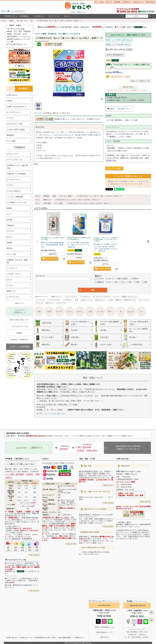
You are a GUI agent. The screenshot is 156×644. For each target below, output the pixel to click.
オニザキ (100, 311)
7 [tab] (94, 372)
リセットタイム (144, 300)
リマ (141, 311)
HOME (10, 101)
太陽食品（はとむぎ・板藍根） (17, 261)
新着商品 (24, 16)
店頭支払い (46, 515)
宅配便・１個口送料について (17, 459)
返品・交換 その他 (87, 459)
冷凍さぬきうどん (130, 300)
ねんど (10, 237)
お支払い (46, 459)
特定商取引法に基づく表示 (46, 638)
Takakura (10, 225)
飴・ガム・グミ (22, 21)
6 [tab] (93, 372)
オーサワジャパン (14, 112)
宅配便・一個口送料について (120, 109)
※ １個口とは (19, 66)
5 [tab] (91, 372)
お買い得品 (47, 203)
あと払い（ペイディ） (50, 512)
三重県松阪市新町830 (137, 606)
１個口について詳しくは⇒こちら (21, 464)
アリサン (10, 118)
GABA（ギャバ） (57, 297)
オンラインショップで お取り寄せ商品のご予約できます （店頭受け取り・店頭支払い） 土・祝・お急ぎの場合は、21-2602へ (137, 633)
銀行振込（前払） (45, 509)
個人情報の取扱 (65, 638)
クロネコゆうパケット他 (16, 560)
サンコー (116, 297)
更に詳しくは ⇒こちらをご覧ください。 (52, 413)
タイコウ (10, 231)
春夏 (54, 196)
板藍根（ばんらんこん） (130, 297)
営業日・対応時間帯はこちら (104, 627)
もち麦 (110, 300)
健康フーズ (11, 291)
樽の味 (10, 248)
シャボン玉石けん (14, 191)
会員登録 (117, 2)
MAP (136, 479)
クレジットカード (48, 495)
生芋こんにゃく (100, 300)
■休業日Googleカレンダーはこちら (19, 40)
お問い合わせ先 (122, 459)
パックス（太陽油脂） (15, 197)
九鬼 (90, 311)
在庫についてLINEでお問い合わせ (119, 40)
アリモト (10, 285)
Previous (37, 362)
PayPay (45, 498)
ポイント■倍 (58, 203)
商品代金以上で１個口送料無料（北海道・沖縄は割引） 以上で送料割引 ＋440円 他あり (93, 27)
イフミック (39, 303)
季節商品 (10, 135)
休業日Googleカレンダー (105, 632)
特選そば (118, 300)
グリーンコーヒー (71, 297)
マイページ (54, 16)
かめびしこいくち (87, 300)
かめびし (80, 311)
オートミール (40, 300)
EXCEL (142, 514)
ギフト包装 (11, 141)
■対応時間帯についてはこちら (19, 37)
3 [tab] (88, 372)
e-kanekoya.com (104, 605)
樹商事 (10, 243)
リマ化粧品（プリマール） (17, 202)
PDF (134, 514)
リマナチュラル (13, 297)
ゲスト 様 (5, 11)
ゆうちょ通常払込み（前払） (49, 505)
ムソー (10, 214)
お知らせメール (139, 2)
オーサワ (59, 311)
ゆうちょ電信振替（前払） (48, 501)
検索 (150, 16)
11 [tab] (101, 372)
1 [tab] (84, 372)
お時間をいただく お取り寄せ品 (17, 167)
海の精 (10, 220)
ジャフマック (12, 268)
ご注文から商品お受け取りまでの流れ (93, 547)
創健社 (10, 208)
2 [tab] (86, 372)
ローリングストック (15, 160)
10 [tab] (100, 372)
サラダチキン (68, 300)
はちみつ (131, 311)
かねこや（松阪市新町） (55, 520)
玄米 (76, 300)
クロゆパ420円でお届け (16, 129)
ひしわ (10, 280)
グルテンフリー (13, 154)
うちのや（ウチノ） (15, 274)
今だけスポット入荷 (15, 124)
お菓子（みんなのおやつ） (17, 107)
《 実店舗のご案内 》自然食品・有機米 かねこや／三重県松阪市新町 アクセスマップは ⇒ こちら (133, 524)
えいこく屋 (11, 254)
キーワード (40, 276)
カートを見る (100, 2)
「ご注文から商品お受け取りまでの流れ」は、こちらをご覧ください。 (95, 553)
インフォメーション (104, 601)
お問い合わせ (151, 2)
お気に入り (39, 16)
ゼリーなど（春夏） (66, 196)
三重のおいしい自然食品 (16, 174)
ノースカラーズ (85, 297)
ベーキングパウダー (54, 300)
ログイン (22, 11)
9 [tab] (98, 372)
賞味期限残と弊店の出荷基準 (90, 532)
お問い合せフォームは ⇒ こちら (128, 471)
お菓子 (11, 21)
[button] (37, 242)
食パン (111, 311)
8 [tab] (96, 372)
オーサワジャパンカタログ (102, 297)
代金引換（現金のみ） (50, 489)
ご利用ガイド (127, 2)
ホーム (4, 21)
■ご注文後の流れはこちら (17, 44)
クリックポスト (12, 578)
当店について (11, 16)
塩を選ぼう (18, 89)
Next (148, 362)
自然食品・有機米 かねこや (127, 474)
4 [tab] (89, 372)
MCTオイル (50, 303)
